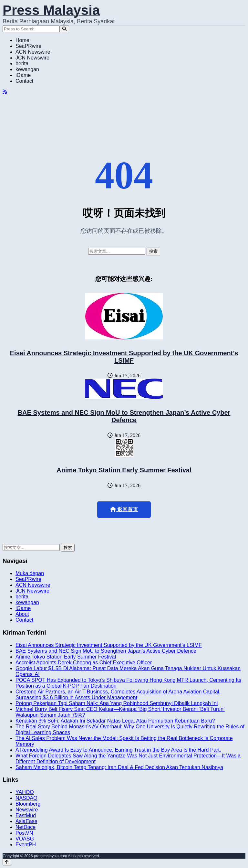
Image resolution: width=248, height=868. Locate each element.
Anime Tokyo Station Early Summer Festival (124, 470)
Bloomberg (28, 804)
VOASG (25, 839)
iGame (23, 75)
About (22, 614)
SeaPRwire (28, 46)
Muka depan (30, 573)
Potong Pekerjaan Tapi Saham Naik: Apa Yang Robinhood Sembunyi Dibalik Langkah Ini (117, 703)
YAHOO (25, 792)
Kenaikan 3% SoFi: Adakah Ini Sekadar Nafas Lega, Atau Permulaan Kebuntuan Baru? (115, 721)
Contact (24, 81)
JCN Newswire (32, 58)
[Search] (64, 29)
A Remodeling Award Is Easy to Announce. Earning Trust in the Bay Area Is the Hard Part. (118, 750)
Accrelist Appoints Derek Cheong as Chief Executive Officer (84, 663)
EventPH (26, 845)
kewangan (27, 69)
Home (22, 40)
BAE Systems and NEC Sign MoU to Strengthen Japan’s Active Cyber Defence (124, 416)
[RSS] (5, 92)
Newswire (27, 810)
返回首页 (124, 509)
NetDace (26, 827)
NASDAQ (26, 798)
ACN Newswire (33, 52)
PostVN (24, 833)
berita (22, 64)
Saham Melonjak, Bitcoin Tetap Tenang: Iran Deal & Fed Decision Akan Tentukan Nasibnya (119, 767)
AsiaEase (26, 821)
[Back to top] (7, 862)
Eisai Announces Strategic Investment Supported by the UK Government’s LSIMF (124, 357)
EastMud (26, 815)
